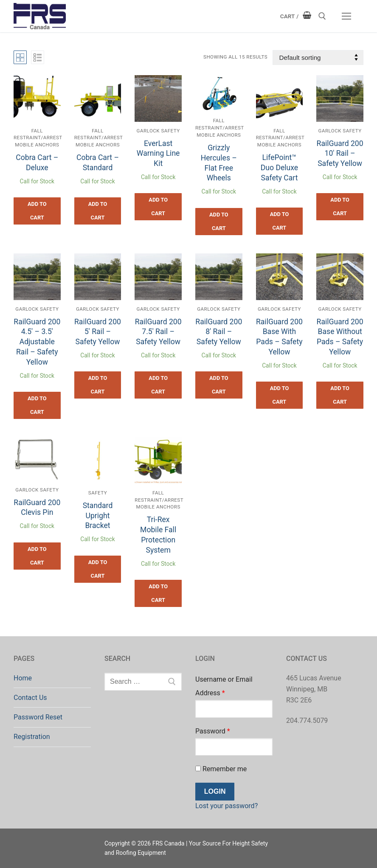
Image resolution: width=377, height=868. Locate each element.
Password (213, 731)
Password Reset (38, 717)
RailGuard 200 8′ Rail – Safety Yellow (219, 332)
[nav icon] (346, 16)
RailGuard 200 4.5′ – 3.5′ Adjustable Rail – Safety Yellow (37, 342)
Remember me (221, 769)
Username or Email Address (224, 686)
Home (23, 678)
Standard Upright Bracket (98, 516)
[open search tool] (322, 16)
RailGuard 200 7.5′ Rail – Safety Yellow (158, 332)
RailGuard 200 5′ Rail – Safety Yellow (98, 332)
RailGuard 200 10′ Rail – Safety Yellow (340, 154)
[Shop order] (318, 58)
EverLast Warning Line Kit (158, 154)
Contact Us (30, 698)
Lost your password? (226, 806)
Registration (32, 737)
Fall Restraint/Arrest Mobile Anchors (38, 138)
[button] (37, 211)
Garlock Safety (158, 131)
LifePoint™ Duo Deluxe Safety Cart (279, 168)
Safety (98, 493)
